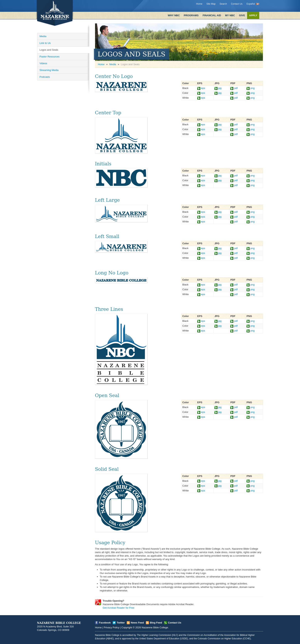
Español (251, 4)
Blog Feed (156, 623)
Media (113, 64)
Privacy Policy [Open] (112, 627)
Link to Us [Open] (45, 43)
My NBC (230, 15)
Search (223, 4)
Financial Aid (212, 15)
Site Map (211, 4)
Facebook (105, 623)
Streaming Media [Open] (49, 70)
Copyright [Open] (127, 627)
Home (199, 4)
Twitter (121, 623)
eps (201, 88)
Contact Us (237, 4)
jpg (218, 88)
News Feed (137, 623)
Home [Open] (101, 64)
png (250, 88)
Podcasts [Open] (45, 77)
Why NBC (174, 15)
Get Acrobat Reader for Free (119, 608)
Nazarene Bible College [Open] (155, 627)
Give (242, 15)
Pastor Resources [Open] (50, 57)
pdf (234, 88)
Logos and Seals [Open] (49, 50)
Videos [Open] (43, 63)
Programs (191, 15)
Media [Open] (43, 36)
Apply (253, 15)
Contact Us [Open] (175, 623)
